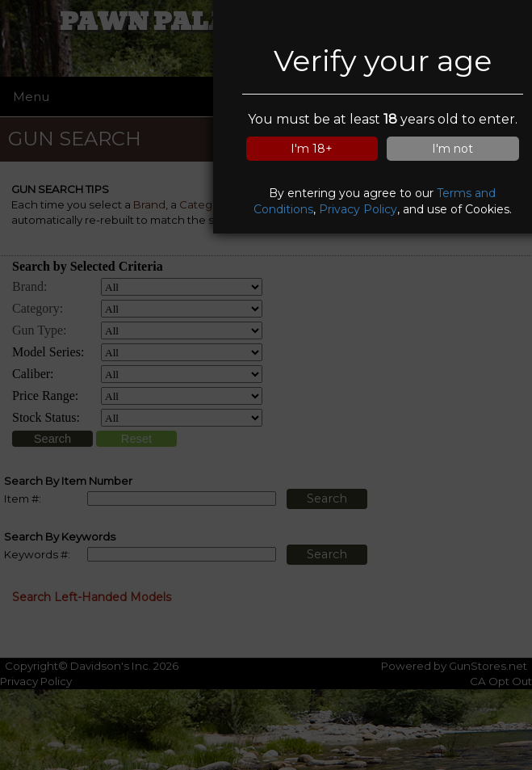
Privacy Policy (358, 209)
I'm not (452, 149)
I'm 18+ (312, 149)
